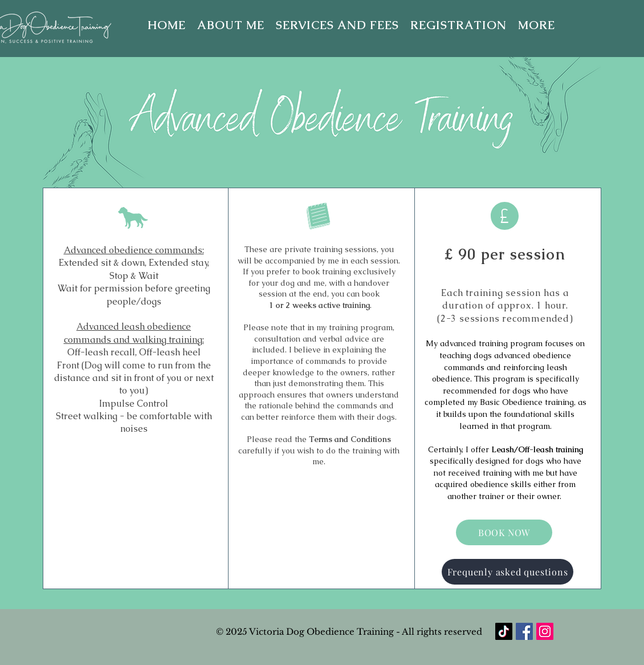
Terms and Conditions (350, 439)
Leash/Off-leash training (537, 449)
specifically (451, 461)
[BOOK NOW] (504, 532)
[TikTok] (504, 631)
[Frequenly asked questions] (508, 572)
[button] (537, 25)
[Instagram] (545, 631)
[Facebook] (524, 631)
